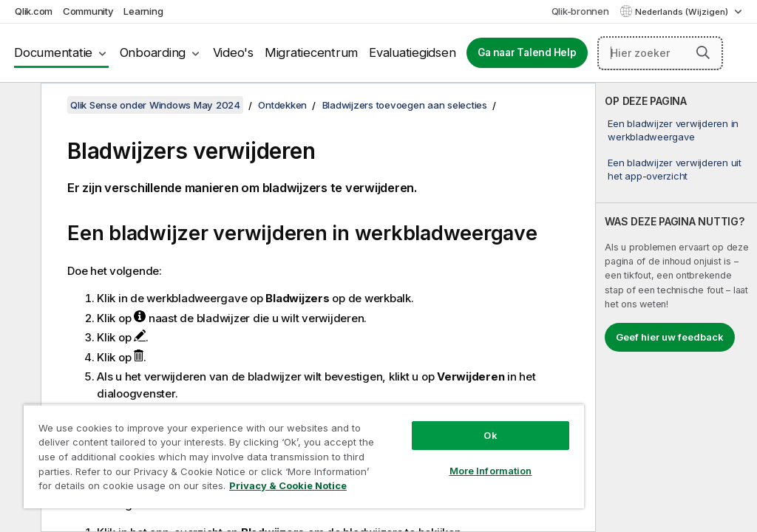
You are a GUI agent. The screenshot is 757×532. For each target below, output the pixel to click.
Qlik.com (34, 11)
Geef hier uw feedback (670, 337)
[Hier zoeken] (661, 53)
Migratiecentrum (311, 52)
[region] (304, 456)
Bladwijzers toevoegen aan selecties (405, 105)
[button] (703, 52)
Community (88, 11)
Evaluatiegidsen (412, 52)
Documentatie (53, 52)
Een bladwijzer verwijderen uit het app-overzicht (675, 169)
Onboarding (153, 52)
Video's (233, 52)
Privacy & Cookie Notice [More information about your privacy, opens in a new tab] (288, 485)
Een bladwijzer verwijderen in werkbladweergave (673, 130)
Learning (143, 11)
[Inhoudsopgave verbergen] (18, 106)
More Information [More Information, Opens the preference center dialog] (491, 471)
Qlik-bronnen (580, 11)
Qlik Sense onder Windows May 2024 (155, 105)
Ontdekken (282, 105)
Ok (490, 435)
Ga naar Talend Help (527, 52)
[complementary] (676, 307)
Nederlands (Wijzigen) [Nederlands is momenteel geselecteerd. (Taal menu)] (683, 12)
